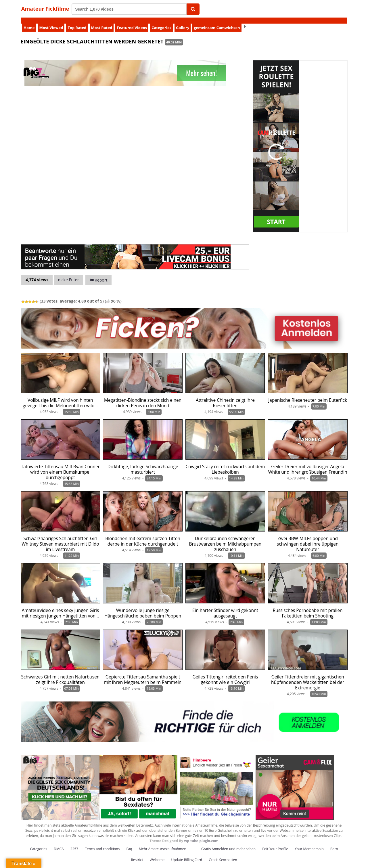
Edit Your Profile (275, 843)
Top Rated (77, 22)
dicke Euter (69, 274)
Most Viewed (51, 22)
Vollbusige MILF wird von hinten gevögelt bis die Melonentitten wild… (60, 397)
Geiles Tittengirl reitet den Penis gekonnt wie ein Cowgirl (225, 674)
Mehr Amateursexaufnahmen (163, 843)
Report (99, 274)
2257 (74, 843)
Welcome (157, 854)
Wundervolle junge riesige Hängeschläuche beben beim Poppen (143, 607)
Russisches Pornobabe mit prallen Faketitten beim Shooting (308, 607)
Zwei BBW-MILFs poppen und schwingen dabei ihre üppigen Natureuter (308, 538)
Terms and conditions (102, 843)
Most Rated (102, 22)
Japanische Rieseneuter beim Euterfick (308, 394)
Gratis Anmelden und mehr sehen (228, 843)
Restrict (137, 854)
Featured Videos (132, 22)
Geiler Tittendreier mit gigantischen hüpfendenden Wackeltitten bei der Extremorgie (308, 676)
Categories (161, 22)
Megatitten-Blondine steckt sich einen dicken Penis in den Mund (143, 397)
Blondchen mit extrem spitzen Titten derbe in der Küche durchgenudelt (143, 535)
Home (29, 22)
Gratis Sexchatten (223, 854)
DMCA (59, 843)
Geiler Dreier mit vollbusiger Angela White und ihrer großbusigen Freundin (308, 463)
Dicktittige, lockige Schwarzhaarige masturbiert (143, 463)
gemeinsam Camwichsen (217, 22)
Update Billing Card (187, 854)
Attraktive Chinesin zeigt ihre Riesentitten (225, 397)
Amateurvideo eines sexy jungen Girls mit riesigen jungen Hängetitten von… (61, 607)
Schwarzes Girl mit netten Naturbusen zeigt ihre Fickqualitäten (60, 674)
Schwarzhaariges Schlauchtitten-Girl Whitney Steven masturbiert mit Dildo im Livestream (60, 538)
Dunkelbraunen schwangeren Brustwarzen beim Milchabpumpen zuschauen (225, 538)
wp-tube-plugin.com (201, 835)
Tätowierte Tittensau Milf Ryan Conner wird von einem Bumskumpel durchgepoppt (60, 466)
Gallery (183, 22)
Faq (129, 843)
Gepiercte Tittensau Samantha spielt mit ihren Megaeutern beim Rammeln (143, 674)
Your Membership (309, 843)
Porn (334, 843)
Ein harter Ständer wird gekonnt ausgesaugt (225, 607)
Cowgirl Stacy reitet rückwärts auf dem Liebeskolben (225, 463)
